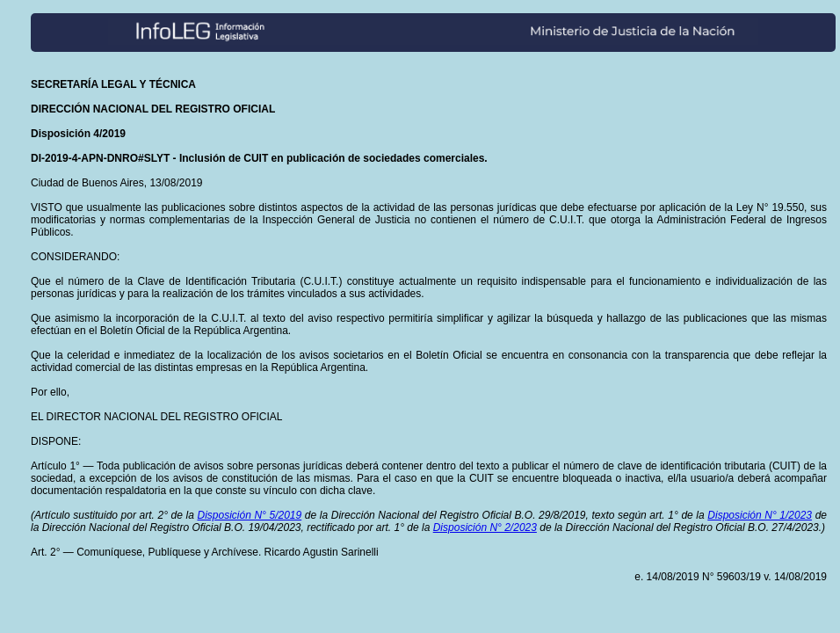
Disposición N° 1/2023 (760, 515)
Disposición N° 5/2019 (249, 515)
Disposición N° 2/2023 (485, 527)
